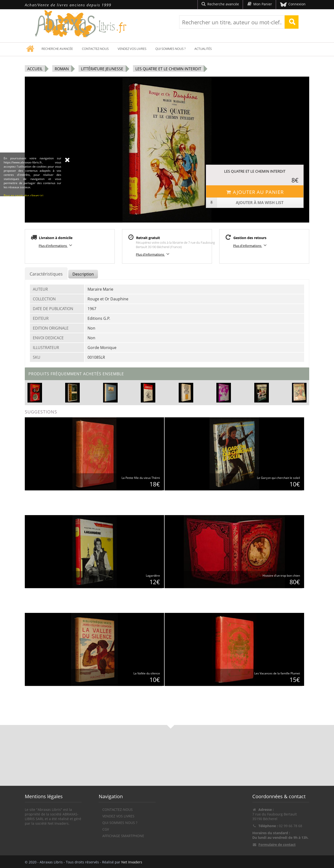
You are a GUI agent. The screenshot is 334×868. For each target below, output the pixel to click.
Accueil (35, 69)
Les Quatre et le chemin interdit (168, 69)
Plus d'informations (56, 245)
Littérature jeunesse (102, 69)
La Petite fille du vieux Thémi (141, 478)
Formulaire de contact (277, 845)
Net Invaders (132, 862)
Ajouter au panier (255, 192)
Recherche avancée (57, 49)
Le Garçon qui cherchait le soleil (278, 478)
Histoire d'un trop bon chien (281, 576)
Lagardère (153, 576)
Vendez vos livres (132, 49)
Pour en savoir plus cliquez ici (23, 225)
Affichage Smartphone (123, 836)
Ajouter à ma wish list (245, 203)
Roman (62, 69)
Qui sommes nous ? (170, 49)
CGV (106, 829)
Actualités (203, 49)
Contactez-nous (95, 49)
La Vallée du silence (147, 673)
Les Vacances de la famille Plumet (277, 673)
